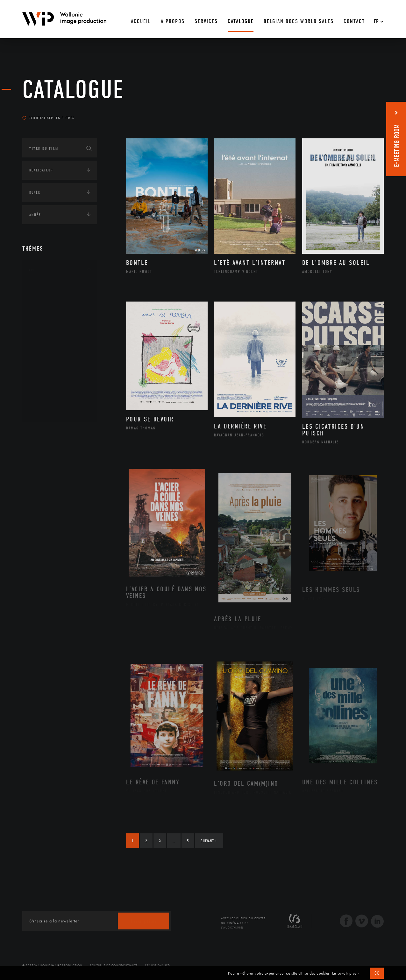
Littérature (47, 340)
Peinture (44, 370)
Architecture (49, 289)
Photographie (50, 390)
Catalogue (73, 90)
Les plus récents (368, 112)
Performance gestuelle (60, 380)
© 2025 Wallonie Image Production (52, 965)
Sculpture (46, 400)
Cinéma (43, 319)
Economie (38, 472)
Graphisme (46, 330)
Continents (40, 432)
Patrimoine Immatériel (60, 360)
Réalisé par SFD (158, 965)
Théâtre (43, 411)
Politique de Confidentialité (114, 965)
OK (377, 973)
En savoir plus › (345, 973)
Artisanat (46, 299)
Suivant (209, 841)
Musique (44, 350)
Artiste (43, 309)
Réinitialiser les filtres (48, 118)
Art (32, 270)
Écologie (38, 452)
